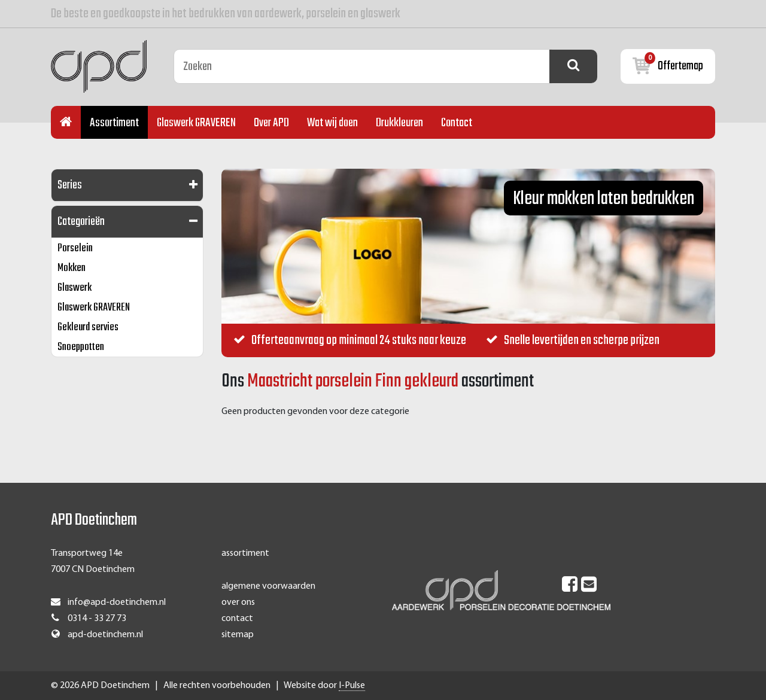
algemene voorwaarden (268, 586)
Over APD (271, 123)
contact (237, 619)
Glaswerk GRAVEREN (196, 123)
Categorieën (81, 222)
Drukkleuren (399, 123)
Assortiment (114, 123)
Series (70, 185)
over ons (238, 602)
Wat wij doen (332, 123)
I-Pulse (352, 686)
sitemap (238, 635)
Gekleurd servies (88, 328)
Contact (457, 123)
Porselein (75, 249)
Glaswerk (75, 288)
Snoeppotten (81, 347)
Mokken (72, 268)
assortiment (245, 553)
